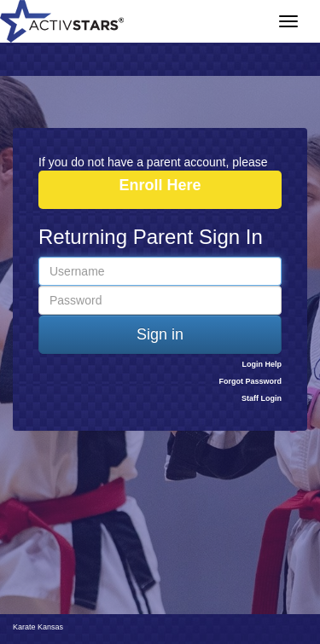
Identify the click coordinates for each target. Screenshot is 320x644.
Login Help (262, 364)
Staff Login (262, 398)
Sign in (160, 334)
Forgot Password (250, 381)
